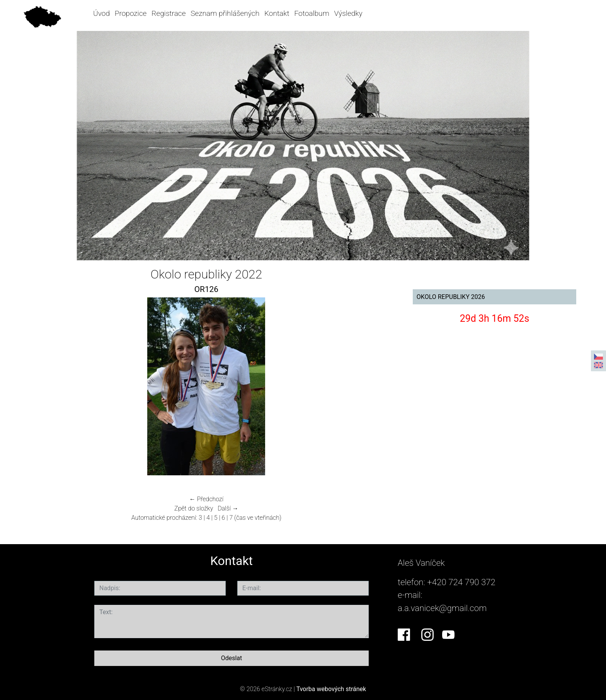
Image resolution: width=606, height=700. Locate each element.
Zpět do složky (194, 508)
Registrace (169, 13)
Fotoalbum (312, 13)
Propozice (131, 13)
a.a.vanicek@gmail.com (442, 608)
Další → (228, 508)
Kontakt (277, 13)
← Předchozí (206, 499)
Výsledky (348, 13)
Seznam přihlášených (225, 13)
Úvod (101, 13)
